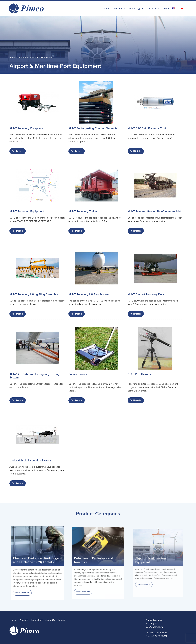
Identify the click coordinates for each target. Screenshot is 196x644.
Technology (134, 8)
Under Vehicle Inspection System (30, 461)
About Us (151, 8)
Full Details (18, 151)
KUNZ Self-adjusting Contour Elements (93, 128)
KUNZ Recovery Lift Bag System (89, 294)
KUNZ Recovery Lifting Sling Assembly (34, 294)
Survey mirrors (78, 374)
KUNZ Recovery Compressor (27, 128)
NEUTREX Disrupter (140, 374)
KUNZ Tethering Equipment (27, 212)
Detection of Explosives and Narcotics (94, 561)
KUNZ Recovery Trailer (83, 212)
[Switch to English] (174, 8)
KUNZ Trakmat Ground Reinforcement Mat (154, 212)
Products (118, 8)
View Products (24, 589)
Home (106, 8)
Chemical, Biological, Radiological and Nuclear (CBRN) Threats (38, 560)
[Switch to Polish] (182, 8)
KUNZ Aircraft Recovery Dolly (146, 294)
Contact (167, 8)
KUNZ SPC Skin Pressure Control (148, 128)
